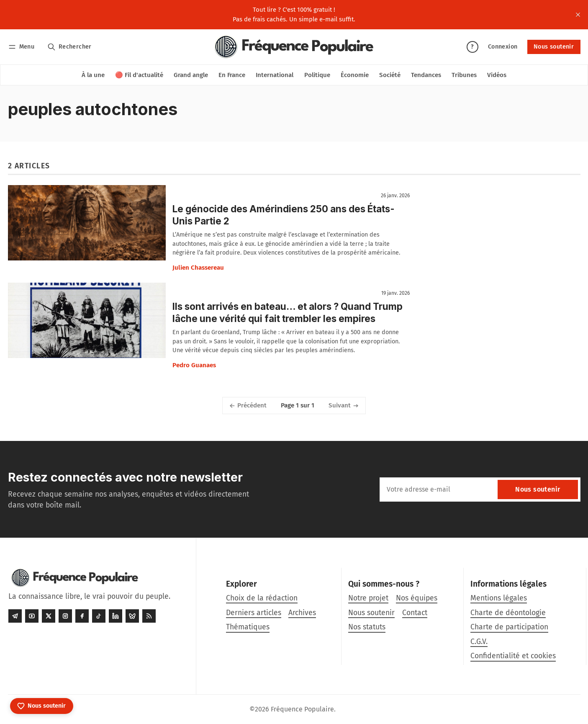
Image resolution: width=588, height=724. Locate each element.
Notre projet (368, 598)
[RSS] (149, 616)
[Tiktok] (99, 616)
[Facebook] (82, 616)
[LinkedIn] (116, 616)
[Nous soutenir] (42, 706)
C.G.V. (479, 642)
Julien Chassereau (198, 268)
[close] (578, 15)
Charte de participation (509, 627)
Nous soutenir (554, 47)
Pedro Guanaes (194, 365)
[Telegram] (15, 616)
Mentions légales (499, 598)
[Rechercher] (69, 47)
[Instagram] (65, 616)
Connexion (503, 47)
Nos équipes (417, 598)
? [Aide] (472, 47)
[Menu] (23, 47)
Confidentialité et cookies (513, 656)
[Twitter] (49, 616)
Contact (415, 613)
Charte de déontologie (508, 613)
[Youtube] (32, 616)
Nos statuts (367, 627)
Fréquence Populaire (302, 709)
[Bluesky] (132, 616)
